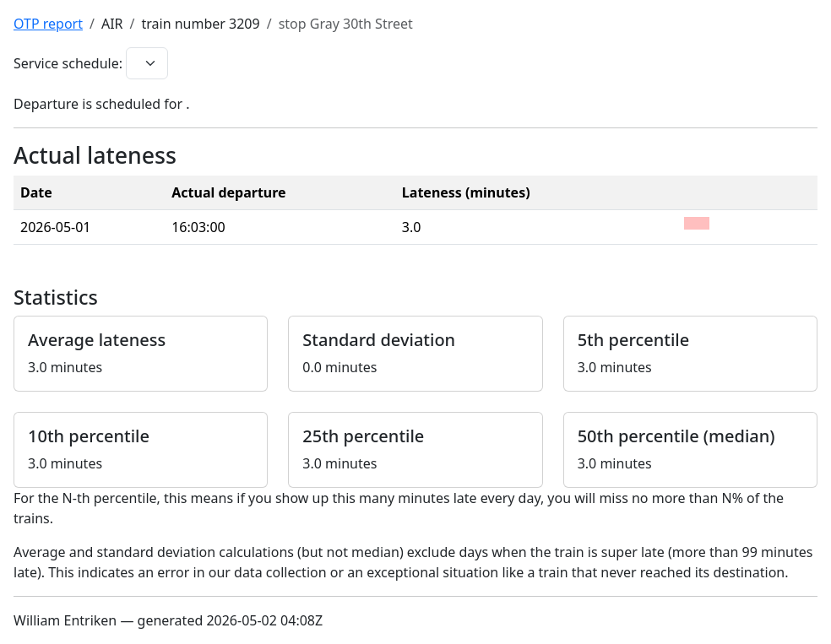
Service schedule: (68, 63)
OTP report (48, 24)
